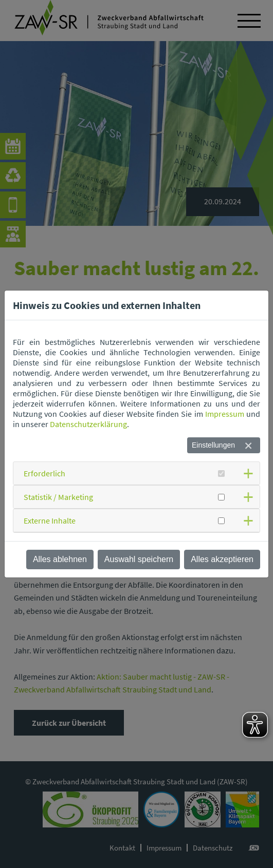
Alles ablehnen (60, 559)
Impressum (225, 414)
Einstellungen (213, 445)
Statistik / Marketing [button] (58, 497)
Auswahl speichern (139, 559)
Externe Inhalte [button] (50, 520)
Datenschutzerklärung (88, 424)
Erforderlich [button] (44, 473)
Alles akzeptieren (222, 559)
